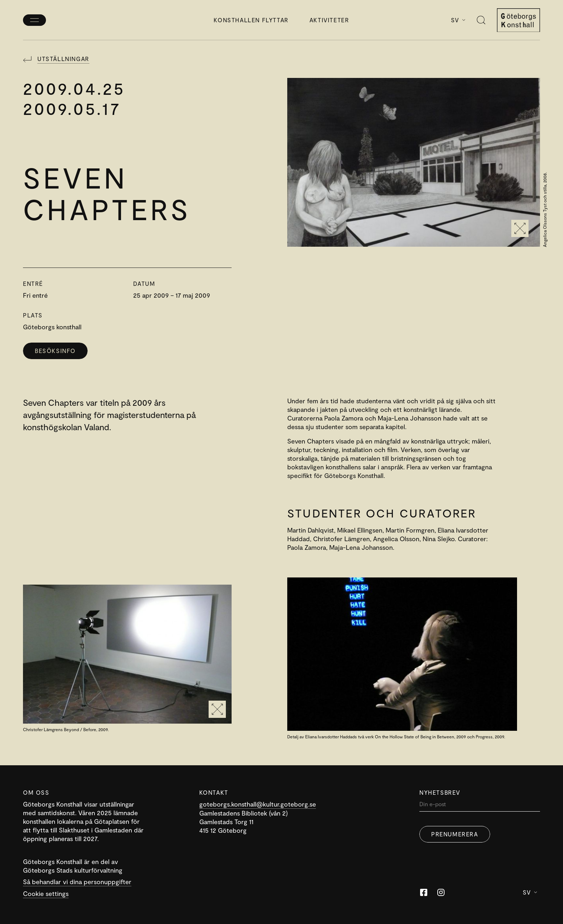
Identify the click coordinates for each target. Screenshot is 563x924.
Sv (458, 20)
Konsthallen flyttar (251, 20)
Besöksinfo (55, 351)
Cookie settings (46, 893)
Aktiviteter (329, 20)
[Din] (480, 806)
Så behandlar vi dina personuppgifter (77, 882)
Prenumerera (455, 834)
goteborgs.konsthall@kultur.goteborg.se (258, 804)
